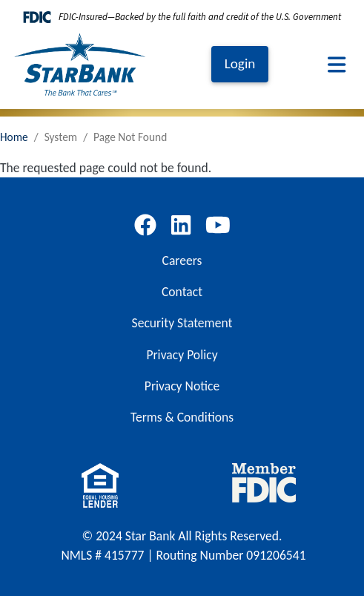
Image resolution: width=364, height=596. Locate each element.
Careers (182, 261)
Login (240, 63)
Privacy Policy (182, 355)
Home (14, 137)
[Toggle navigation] (337, 65)
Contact (182, 292)
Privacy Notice (182, 386)
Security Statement (182, 323)
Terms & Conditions (182, 417)
